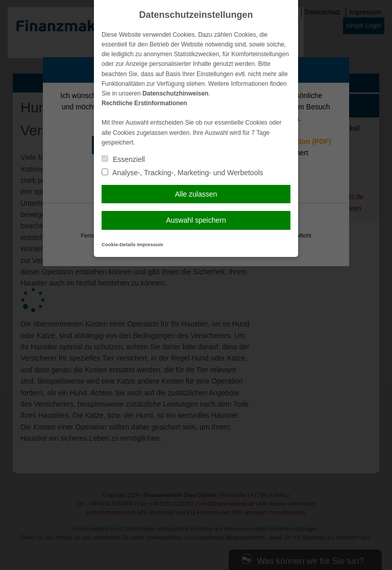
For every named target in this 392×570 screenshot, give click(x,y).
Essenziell (123, 159)
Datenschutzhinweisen (175, 93)
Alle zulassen (196, 194)
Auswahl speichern (196, 220)
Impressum (150, 244)
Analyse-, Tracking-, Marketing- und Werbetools (182, 173)
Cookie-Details (119, 244)
